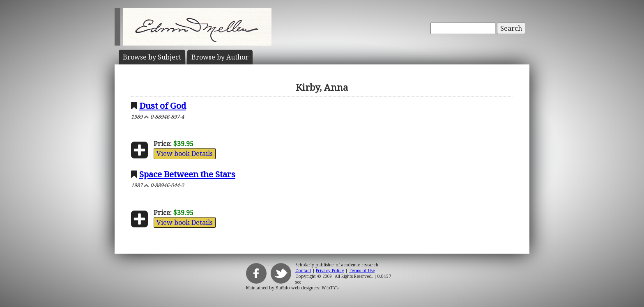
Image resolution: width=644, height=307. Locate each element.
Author (220, 57)
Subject (152, 57)
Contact (303, 270)
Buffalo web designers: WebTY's (307, 288)
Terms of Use (362, 270)
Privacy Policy (330, 270)
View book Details (185, 153)
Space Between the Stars (187, 174)
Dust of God (163, 105)
